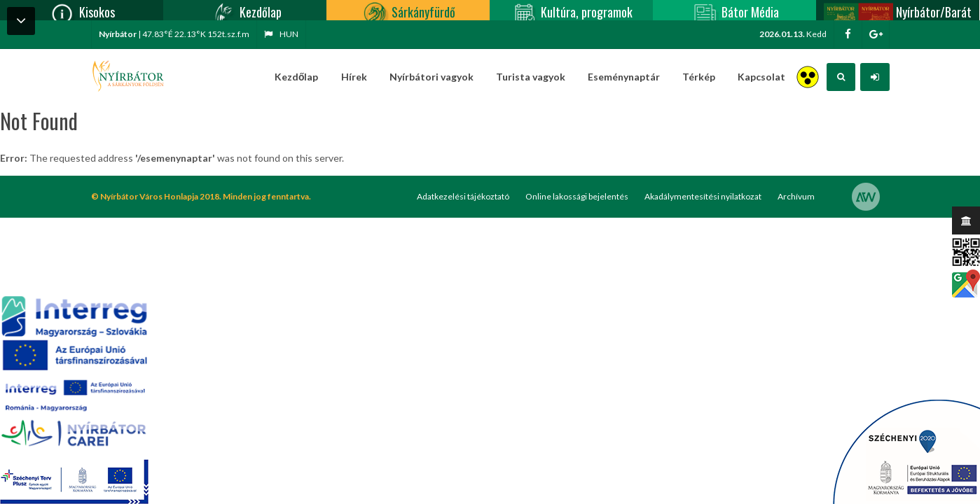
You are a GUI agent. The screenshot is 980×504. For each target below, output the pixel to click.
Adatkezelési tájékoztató (463, 196)
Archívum (796, 196)
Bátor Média (735, 10)
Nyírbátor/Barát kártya (897, 10)
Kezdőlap (245, 10)
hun (281, 34)
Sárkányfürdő (408, 10)
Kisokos (82, 10)
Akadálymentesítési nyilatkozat (703, 196)
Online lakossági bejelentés (577, 196)
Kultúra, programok (571, 10)
